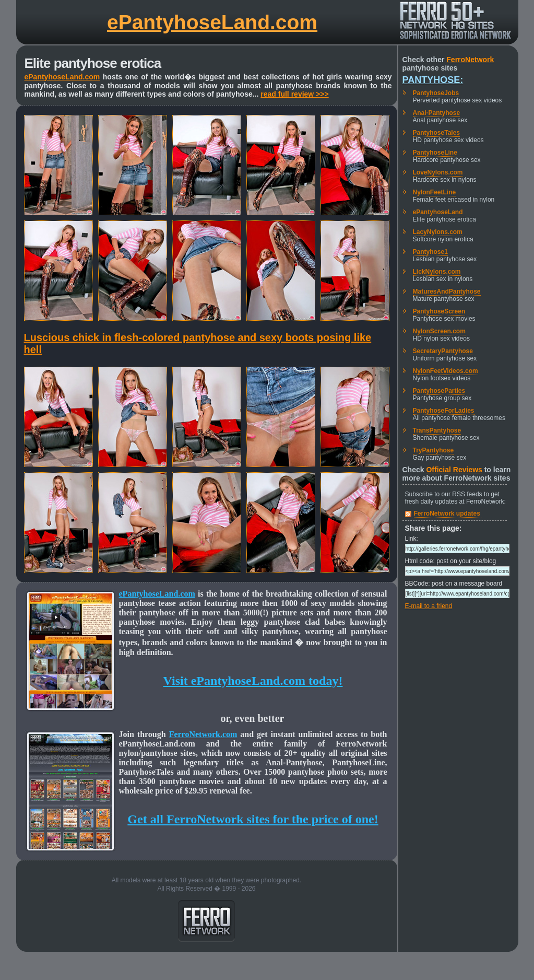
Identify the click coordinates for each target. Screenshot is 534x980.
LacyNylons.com (438, 232)
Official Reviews (454, 470)
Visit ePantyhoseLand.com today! (253, 681)
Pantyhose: (433, 80)
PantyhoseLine (435, 153)
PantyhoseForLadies (444, 411)
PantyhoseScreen (439, 311)
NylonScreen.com (439, 331)
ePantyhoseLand (438, 212)
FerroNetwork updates (447, 514)
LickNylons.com (437, 272)
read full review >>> (294, 94)
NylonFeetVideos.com (446, 371)
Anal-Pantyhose (437, 113)
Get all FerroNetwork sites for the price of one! (253, 819)
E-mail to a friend (429, 606)
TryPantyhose (434, 450)
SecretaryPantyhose (443, 351)
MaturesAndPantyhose (447, 291)
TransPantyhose (437, 430)
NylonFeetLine (435, 192)
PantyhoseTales (436, 133)
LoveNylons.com (438, 172)
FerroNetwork (470, 60)
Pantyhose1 (430, 252)
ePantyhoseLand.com (212, 22)
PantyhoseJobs (436, 93)
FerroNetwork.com (203, 734)
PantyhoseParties (439, 391)
